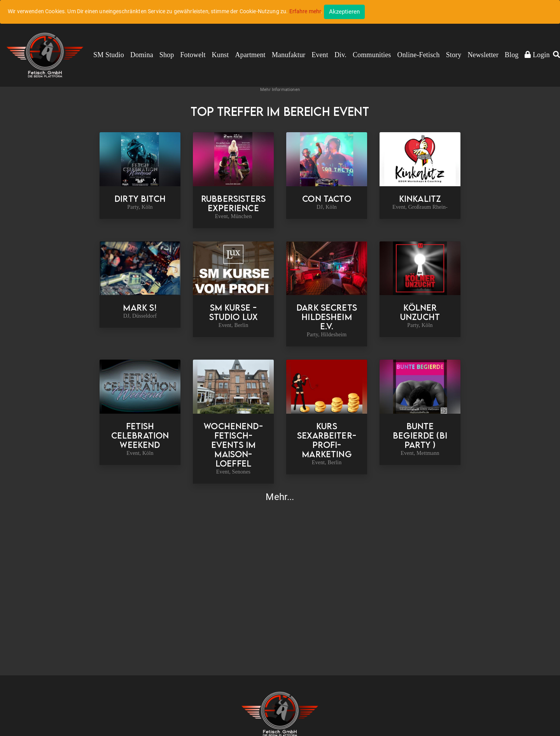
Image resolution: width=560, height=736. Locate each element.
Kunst (220, 55)
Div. (340, 55)
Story (454, 55)
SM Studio (109, 55)
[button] (556, 55)
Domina (142, 55)
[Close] (344, 12)
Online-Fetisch (419, 55)
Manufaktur (289, 55)
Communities (372, 55)
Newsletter (483, 55)
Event (320, 55)
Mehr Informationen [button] (280, 90)
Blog (512, 55)
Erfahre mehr (305, 11)
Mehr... (280, 497)
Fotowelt (193, 55)
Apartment (250, 55)
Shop (167, 55)
